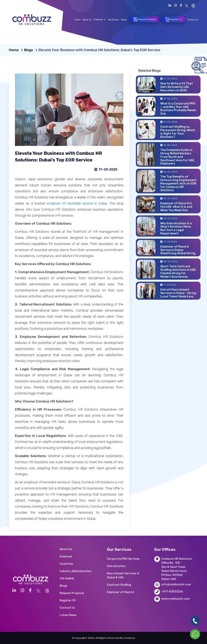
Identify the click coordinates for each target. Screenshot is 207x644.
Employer (100, 19)
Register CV (173, 20)
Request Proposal (144, 20)
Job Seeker (114, 20)
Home (78, 20)
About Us (87, 20)
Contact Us (193, 20)
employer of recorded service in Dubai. (77, 203)
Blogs (124, 20)
